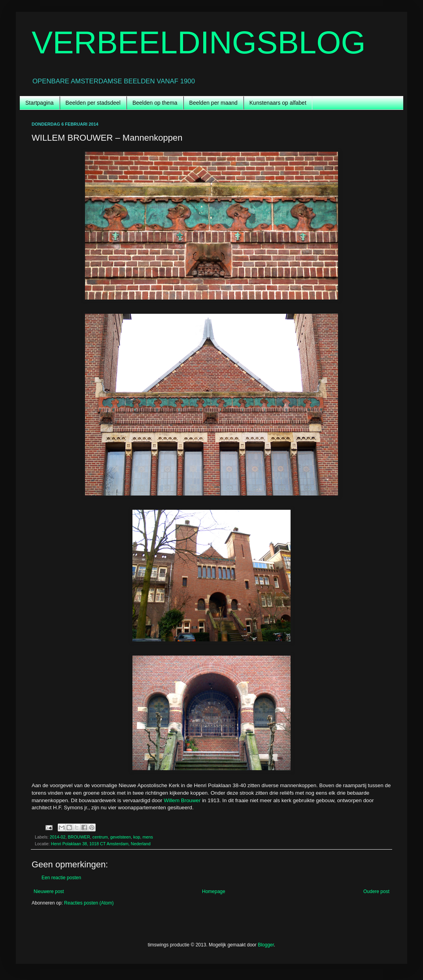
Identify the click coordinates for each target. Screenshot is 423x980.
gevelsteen (121, 837)
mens (148, 837)
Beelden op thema (155, 103)
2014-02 (58, 837)
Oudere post (376, 891)
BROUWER (79, 837)
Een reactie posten (61, 878)
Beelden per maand (213, 103)
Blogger (266, 945)
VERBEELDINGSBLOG (199, 42)
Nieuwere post (49, 891)
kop (137, 837)
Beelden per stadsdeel (93, 103)
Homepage (214, 891)
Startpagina (40, 103)
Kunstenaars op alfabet (278, 103)
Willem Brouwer (182, 800)
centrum (100, 837)
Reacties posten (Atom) (89, 903)
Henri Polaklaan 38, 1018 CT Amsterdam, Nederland (101, 844)
